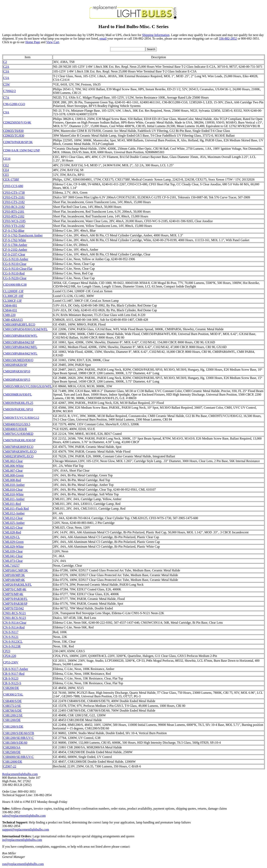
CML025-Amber (14, 523)
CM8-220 (9, 315)
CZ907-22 (10, 766)
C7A (6, 98)
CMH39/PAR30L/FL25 (18, 403)
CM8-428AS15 (13, 320)
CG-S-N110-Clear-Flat (18, 269)
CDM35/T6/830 (13, 131)
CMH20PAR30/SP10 (17, 371)
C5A (6, 78)
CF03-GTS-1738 (14, 193)
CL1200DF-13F (13, 291)
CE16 (7, 159)
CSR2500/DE (12, 752)
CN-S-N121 (11, 637)
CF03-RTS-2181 (14, 212)
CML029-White (13, 547)
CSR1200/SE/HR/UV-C (18, 738)
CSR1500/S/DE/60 (15, 743)
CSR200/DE (11, 688)
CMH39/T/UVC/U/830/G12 (21, 418)
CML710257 (11, 566)
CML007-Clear (13, 471)
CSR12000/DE (13, 762)
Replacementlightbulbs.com (20, 774)
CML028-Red (12, 532)
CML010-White (13, 494)
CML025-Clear (13, 528)
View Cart (53, 42)
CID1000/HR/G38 (15, 285)
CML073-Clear (13, 561)
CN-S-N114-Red (14, 627)
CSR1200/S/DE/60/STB (19, 733)
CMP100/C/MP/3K (15, 570)
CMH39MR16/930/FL (18, 395)
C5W (7, 84)
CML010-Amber (14, 485)
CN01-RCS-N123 (15, 618)
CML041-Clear (13, 556)
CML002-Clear (13, 461)
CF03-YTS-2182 (14, 226)
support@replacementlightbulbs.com (26, 829)
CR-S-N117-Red (14, 674)
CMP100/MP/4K (14, 580)
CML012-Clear (13, 518)
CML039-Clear (13, 551)
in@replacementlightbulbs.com (22, 840)
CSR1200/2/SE (13, 715)
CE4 (6, 170)
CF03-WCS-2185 (14, 221)
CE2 (6, 165)
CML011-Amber (14, 499)
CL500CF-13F (12, 301)
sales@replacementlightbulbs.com (24, 816)
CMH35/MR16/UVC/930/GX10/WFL (28, 386)
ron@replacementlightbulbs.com (23, 864)
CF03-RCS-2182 (14, 207)
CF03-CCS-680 (13, 186)
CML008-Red (12, 480)
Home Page (33, 42)
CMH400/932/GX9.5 (17, 424)
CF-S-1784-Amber (15, 245)
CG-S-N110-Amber (16, 259)
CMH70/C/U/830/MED (18, 434)
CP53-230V (11, 662)
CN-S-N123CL (13, 642)
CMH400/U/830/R (15, 429)
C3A (6, 71)
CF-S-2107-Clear (14, 254)
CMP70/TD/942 (13, 608)
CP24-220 (10, 656)
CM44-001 (10, 305)
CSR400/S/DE (12, 701)
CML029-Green (13, 542)
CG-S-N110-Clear (15, 264)
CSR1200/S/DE (13, 727)
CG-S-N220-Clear (15, 278)
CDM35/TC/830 (14, 136)
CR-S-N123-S (12, 683)
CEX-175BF (11, 179)
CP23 (7, 651)
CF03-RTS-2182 (14, 216)
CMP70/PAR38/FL (15, 599)
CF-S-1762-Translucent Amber (23, 235)
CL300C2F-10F (13, 296)
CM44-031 (10, 310)
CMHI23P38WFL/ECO (18, 456)
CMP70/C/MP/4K (15, 589)
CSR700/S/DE (12, 710)
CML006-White (13, 466)
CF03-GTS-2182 (14, 202)
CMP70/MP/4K (13, 594)
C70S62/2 (10, 91)
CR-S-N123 (11, 678)
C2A (6, 67)
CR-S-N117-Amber (16, 669)
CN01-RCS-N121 (15, 613)
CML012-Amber (14, 513)
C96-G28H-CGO (14, 104)
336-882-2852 (228, 39)
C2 (5, 62)
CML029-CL (11, 537)
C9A (6, 112)
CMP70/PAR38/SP (15, 604)
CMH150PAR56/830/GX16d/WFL (25, 329)
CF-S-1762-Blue (14, 231)
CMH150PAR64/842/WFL (20, 354)
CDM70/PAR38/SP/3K (18, 142)
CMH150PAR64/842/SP (19, 342)
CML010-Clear (13, 490)
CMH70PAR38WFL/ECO (20, 452)
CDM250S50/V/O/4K (17, 122)
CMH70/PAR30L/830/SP (19, 440)
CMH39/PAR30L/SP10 (18, 409)
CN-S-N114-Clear (15, 623)
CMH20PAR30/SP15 (17, 380)
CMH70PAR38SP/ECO (18, 447)
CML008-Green (13, 475)
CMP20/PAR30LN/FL (17, 585)
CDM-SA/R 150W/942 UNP (22, 150)
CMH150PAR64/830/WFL (20, 336)
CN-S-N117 (11, 632)
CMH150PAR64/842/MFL (20, 347)
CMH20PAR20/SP (15, 365)
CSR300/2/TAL (13, 694)
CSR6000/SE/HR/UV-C (18, 757)
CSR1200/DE (12, 720)
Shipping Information (156, 35)
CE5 (6, 175)
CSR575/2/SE (12, 706)
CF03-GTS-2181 (14, 197)
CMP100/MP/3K (14, 575)
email (103, 39)
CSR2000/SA (12, 747)
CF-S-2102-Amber (15, 250)
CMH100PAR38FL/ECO (19, 324)
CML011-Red (12, 504)
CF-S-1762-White (15, 240)
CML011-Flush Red (16, 509)
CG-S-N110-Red (14, 273)
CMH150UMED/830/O (18, 360)
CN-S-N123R (12, 646)
